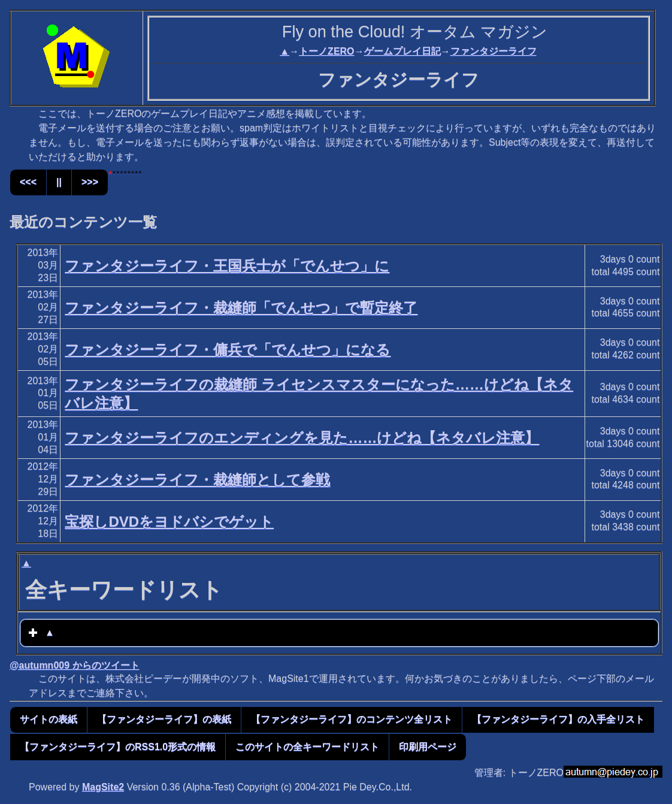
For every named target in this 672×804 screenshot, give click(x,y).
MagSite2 (103, 787)
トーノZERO (326, 51)
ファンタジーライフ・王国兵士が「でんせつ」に (227, 266)
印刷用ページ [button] (428, 747)
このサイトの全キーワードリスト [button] (307, 747)
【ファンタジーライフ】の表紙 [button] (164, 719)
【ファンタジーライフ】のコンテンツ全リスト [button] (352, 719)
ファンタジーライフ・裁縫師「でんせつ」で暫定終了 (241, 308)
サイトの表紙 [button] (49, 719)
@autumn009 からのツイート (75, 665)
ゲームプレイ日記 (402, 51)
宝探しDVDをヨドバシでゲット (169, 522)
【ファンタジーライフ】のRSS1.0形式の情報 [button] (118, 747)
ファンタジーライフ (494, 51)
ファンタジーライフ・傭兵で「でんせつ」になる (228, 350)
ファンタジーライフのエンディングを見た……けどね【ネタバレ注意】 (302, 438)
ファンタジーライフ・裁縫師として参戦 (197, 480)
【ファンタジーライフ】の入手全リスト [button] (558, 719)
